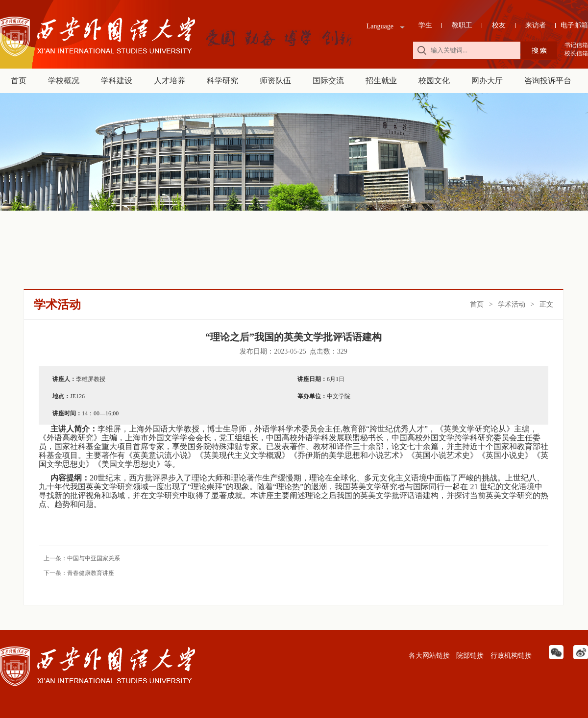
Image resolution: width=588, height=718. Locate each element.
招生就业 (381, 81)
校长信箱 (576, 53)
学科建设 (117, 81)
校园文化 (434, 81)
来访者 (536, 25)
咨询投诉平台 (548, 81)
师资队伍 (275, 81)
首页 (19, 81)
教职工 (462, 25)
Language (380, 26)
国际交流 (328, 81)
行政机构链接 (510, 656)
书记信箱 (576, 45)
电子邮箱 (574, 25)
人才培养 (170, 81)
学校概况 (64, 81)
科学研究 (222, 81)
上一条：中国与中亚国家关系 (82, 558)
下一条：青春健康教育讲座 (79, 573)
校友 (499, 25)
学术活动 (512, 304)
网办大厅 (487, 81)
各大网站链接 (428, 656)
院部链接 (469, 656)
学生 (425, 25)
